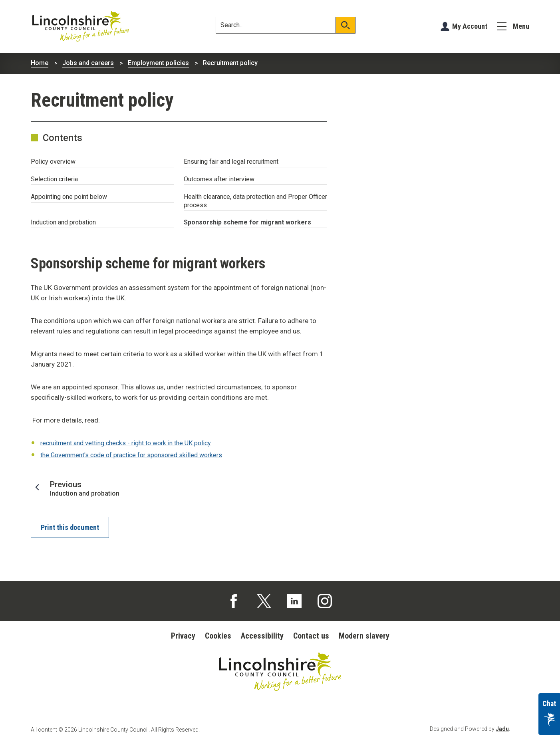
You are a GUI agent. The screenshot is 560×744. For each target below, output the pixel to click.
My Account (470, 26)
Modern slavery (364, 636)
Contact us (311, 636)
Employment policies (158, 63)
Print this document (70, 527)
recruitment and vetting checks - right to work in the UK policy (126, 443)
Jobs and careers (88, 63)
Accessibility (262, 636)
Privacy (183, 636)
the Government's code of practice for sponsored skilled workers (131, 455)
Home (40, 63)
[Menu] (513, 26)
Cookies (218, 636)
